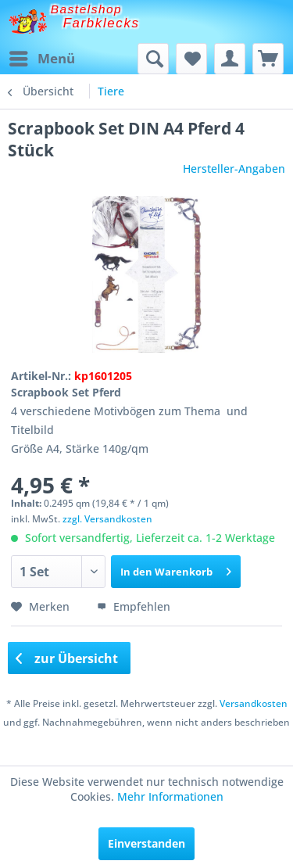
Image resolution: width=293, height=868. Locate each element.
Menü (42, 57)
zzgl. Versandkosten (107, 519)
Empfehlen (134, 606)
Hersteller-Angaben (234, 169)
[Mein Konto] (230, 59)
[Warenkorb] (268, 59)
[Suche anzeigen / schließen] (153, 59)
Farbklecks (102, 23)
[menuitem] (41, 59)
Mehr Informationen (170, 796)
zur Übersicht (67, 658)
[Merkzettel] (191, 59)
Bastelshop (87, 9)
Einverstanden (146, 843)
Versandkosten (254, 703)
